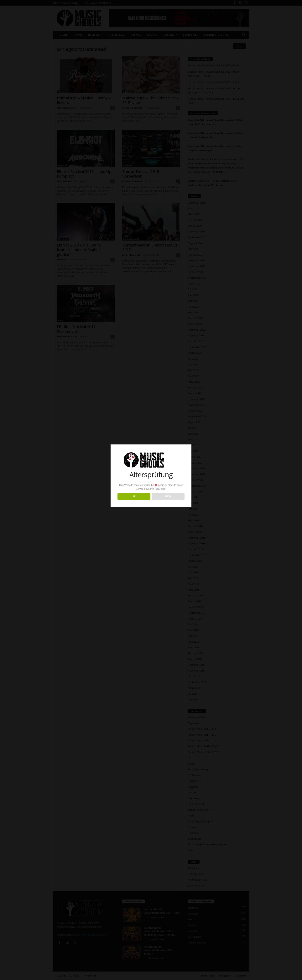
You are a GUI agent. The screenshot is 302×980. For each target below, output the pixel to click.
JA (134, 496)
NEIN (168, 496)
